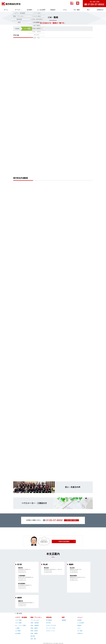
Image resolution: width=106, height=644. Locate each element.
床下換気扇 (49, 620)
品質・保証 (33, 639)
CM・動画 (77, 10)
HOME (17, 29)
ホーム (6, 10)
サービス (18, 10)
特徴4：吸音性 (34, 631)
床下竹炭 (48, 623)
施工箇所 (33, 636)
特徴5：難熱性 (34, 633)
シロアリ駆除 (18, 620)
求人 (88, 10)
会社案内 (29, 10)
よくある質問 (41, 10)
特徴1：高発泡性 (35, 623)
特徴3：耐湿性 (34, 628)
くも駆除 (17, 628)
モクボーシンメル (51, 631)
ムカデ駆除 (18, 631)
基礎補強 (64, 620)
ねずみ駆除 (18, 633)
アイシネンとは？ (35, 620)
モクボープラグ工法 (51, 625)
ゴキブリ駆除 (18, 623)
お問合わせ (100, 10)
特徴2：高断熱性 (35, 625)
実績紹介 (53, 10)
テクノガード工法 (51, 628)
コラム (65, 10)
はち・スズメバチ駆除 (20, 625)
